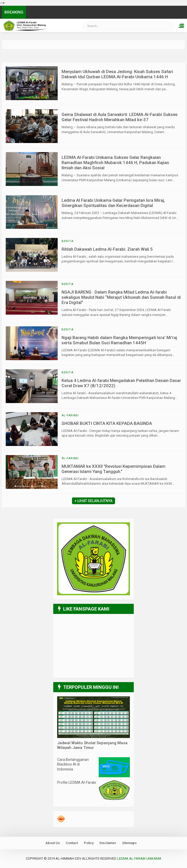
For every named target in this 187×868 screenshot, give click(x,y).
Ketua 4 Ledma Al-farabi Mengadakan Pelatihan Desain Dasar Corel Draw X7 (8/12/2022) (121, 383)
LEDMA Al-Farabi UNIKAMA (139, 859)
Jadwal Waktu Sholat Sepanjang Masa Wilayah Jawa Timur (92, 745)
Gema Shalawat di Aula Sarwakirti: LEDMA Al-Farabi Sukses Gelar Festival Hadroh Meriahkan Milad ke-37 (120, 117)
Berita (68, 241)
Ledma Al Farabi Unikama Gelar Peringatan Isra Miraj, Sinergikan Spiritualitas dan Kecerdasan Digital (113, 203)
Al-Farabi (70, 415)
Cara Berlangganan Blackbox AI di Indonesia (73, 764)
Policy (89, 843)
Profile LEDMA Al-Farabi (77, 782)
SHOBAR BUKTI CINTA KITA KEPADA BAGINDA (107, 423)
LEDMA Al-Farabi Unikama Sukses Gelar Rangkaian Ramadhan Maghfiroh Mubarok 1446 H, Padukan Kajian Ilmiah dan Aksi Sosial (115, 163)
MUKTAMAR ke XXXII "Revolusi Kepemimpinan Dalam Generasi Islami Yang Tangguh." (113, 469)
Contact (72, 843)
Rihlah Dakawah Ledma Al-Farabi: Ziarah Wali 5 (107, 249)
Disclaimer (108, 843)
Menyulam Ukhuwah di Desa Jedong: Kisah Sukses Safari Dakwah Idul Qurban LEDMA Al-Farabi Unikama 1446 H (117, 74)
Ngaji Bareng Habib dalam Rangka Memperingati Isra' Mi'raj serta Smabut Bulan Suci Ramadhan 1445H (119, 340)
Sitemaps (129, 843)
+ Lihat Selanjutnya (94, 501)
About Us (53, 843)
